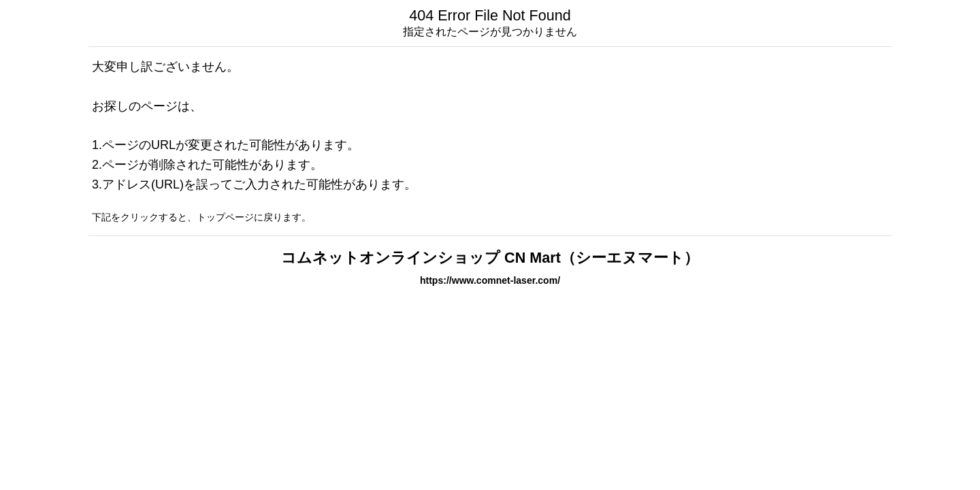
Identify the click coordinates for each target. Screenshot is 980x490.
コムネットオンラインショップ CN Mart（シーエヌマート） (490, 258)
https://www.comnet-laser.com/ (490, 280)
